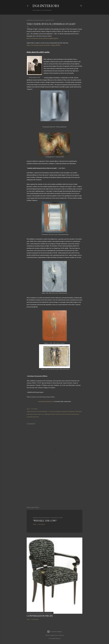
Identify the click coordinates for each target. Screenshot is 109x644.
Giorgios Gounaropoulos (68, 411)
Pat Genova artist (60, 414)
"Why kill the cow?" (45, 521)
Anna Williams (60, 635)
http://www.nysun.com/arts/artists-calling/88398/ (44, 45)
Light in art (41, 414)
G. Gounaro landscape (54, 411)
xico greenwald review (33, 417)
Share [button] (28, 409)
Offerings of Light (49, 414)
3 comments (35, 619)
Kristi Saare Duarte (32, 414)
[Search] (81, 5)
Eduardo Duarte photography (39, 411)
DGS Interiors (46, 6)
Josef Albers (79, 411)
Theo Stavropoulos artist (72, 414)
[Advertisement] (54, 488)
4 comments (41, 524)
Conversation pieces (40, 616)
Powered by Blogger (54, 632)
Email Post (34, 409)
